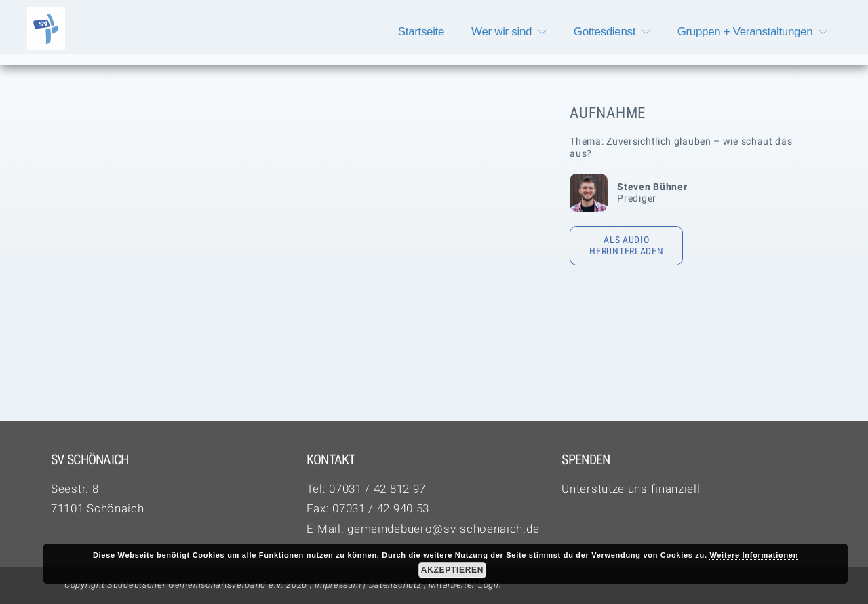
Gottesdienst (605, 32)
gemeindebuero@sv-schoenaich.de (443, 529)
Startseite (421, 32)
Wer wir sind (501, 32)
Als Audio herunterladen (626, 246)
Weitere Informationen (754, 555)
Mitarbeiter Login (465, 585)
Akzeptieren (452, 570)
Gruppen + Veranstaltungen (745, 32)
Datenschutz (395, 585)
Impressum (338, 585)
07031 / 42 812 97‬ (377, 489)
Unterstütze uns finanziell (631, 489)
